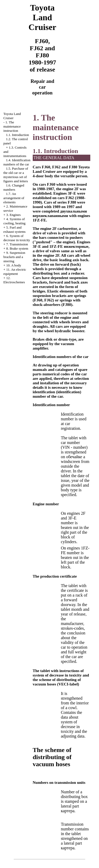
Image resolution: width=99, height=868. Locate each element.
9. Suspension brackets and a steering (14, 257)
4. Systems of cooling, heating (15, 221)
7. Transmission (17, 244)
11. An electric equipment (15, 272)
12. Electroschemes (14, 280)
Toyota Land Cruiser (12, 116)
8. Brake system (17, 248)
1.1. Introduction (18, 135)
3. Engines (13, 215)
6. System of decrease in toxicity (17, 238)
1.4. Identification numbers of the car (17, 162)
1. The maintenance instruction (12, 126)
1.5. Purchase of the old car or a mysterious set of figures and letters (16, 175)
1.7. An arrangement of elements (14, 198)
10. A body (14, 265)
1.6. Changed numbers (14, 187)
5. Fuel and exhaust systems (15, 229)
